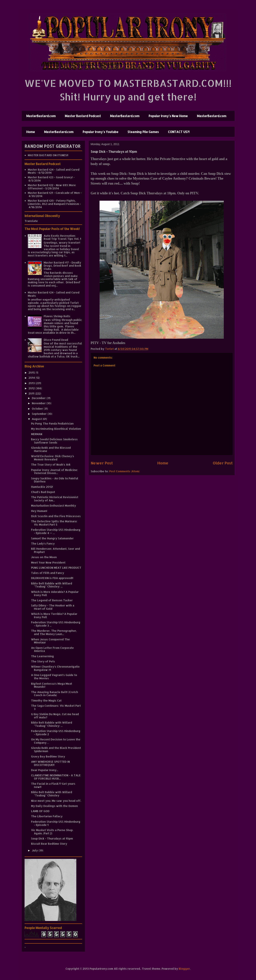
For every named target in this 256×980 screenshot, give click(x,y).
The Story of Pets (43, 661)
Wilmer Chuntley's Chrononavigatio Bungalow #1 (55, 668)
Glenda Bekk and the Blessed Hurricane (51, 449)
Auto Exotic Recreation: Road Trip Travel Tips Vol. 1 (62, 237)
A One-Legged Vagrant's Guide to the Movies (54, 677)
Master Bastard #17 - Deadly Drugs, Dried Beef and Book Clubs (63, 266)
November (39, 403)
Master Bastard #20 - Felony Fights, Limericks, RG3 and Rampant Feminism (53, 202)
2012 (32, 388)
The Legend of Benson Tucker (52, 600)
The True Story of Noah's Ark (51, 465)
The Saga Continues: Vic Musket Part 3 (56, 707)
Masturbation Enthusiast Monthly (54, 506)
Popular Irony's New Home (168, 116)
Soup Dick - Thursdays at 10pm (52, 838)
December (39, 398)
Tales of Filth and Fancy (48, 573)
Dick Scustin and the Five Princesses (56, 516)
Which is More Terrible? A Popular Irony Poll (54, 615)
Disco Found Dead (56, 340)
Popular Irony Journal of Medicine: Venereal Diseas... (54, 472)
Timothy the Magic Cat (46, 700)
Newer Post (102, 463)
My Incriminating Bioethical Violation (56, 429)
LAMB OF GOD (40, 811)
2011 (32, 393)
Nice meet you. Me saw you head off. (56, 801)
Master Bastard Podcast (83, 116)
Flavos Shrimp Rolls (57, 316)
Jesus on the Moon (44, 557)
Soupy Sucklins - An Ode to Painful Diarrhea (55, 480)
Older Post (223, 463)
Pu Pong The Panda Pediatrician (52, 423)
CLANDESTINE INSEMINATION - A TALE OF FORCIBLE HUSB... (56, 777)
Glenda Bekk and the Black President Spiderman (56, 749)
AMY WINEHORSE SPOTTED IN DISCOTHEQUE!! (50, 763)
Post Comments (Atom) (124, 471)
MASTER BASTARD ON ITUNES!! (48, 155)
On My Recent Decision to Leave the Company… (56, 741)
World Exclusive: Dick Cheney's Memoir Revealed (53, 458)
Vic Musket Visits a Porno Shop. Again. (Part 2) (52, 832)
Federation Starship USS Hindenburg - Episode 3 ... (56, 624)
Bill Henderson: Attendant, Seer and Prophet (56, 550)
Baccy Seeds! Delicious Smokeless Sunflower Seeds (54, 441)
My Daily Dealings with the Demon (54, 806)
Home (31, 132)
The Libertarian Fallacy (47, 816)
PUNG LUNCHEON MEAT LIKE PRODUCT (56, 568)
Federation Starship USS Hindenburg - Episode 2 (56, 733)
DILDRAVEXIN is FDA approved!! (52, 578)
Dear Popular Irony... (45, 770)
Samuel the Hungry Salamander (52, 538)
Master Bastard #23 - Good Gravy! (50, 177)
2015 (32, 373)
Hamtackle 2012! (42, 487)
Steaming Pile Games (143, 132)
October (38, 409)
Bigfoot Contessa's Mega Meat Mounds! (52, 685)
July (35, 850)
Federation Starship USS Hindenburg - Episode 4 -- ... (56, 531)
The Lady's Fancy (43, 543)
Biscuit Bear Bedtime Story (49, 844)
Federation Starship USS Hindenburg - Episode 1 (56, 823)
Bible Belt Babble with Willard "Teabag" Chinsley (52, 794)
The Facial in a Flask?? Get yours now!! (53, 785)
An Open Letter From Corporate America (52, 649)
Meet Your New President (48, 562)
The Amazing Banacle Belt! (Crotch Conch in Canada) (55, 694)
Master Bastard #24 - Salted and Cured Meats (54, 171)
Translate (31, 221)
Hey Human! (39, 511)
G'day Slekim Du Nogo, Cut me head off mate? (55, 716)
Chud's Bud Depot (43, 492)
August (37, 419)
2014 (32, 378)
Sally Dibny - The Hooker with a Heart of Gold (53, 607)
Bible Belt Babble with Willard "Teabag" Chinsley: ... (52, 585)
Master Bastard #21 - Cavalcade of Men (54, 193)
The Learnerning (42, 656)
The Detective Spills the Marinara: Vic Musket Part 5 (54, 523)
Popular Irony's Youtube (100, 132)
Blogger (184, 969)
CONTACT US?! (179, 132)
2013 (32, 383)
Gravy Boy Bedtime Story (48, 756)
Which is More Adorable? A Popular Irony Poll (55, 593)
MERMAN (37, 434)
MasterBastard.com (41, 116)
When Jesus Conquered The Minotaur (50, 641)
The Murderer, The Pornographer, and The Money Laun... (54, 632)
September (40, 414)
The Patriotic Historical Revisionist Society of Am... (55, 499)
